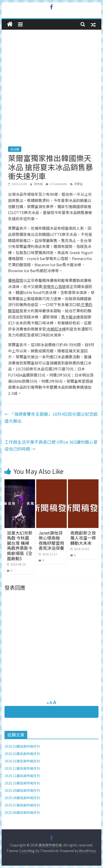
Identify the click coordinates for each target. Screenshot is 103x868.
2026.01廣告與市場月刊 (22, 761)
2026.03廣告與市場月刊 (22, 746)
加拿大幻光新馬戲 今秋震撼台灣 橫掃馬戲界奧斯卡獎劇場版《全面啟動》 (20, 546)
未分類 (15, 149)
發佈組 (39, 184)
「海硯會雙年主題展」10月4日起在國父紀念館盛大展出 (51, 417)
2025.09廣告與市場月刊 (22, 790)
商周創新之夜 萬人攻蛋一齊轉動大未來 (83, 538)
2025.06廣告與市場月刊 (22, 812)
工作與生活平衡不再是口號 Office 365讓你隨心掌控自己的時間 (51, 445)
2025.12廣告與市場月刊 (22, 768)
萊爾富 (78, 184)
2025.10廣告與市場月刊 (22, 783)
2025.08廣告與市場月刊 (22, 798)
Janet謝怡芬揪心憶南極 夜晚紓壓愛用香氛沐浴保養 (51, 540)
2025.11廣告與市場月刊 (22, 776)
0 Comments (56, 184)
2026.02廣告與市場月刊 (22, 754)
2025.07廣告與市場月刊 (22, 805)
